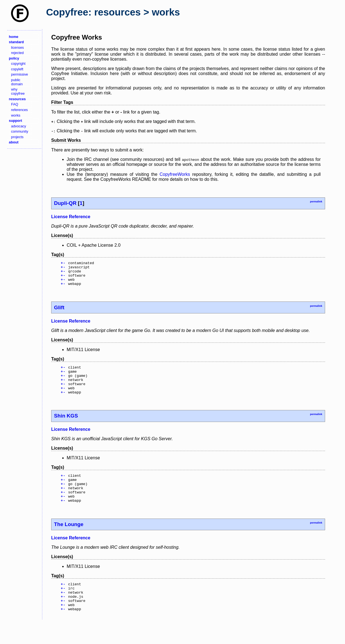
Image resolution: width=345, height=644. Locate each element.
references (19, 110)
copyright (18, 64)
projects (17, 137)
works (16, 115)
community (20, 131)
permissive (20, 74)
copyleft (17, 69)
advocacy (19, 126)
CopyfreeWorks (175, 174)
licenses (17, 47)
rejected (17, 53)
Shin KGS (66, 427)
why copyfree (18, 91)
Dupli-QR (65, 203)
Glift (59, 312)
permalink (316, 202)
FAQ (15, 104)
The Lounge (69, 541)
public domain (17, 82)
